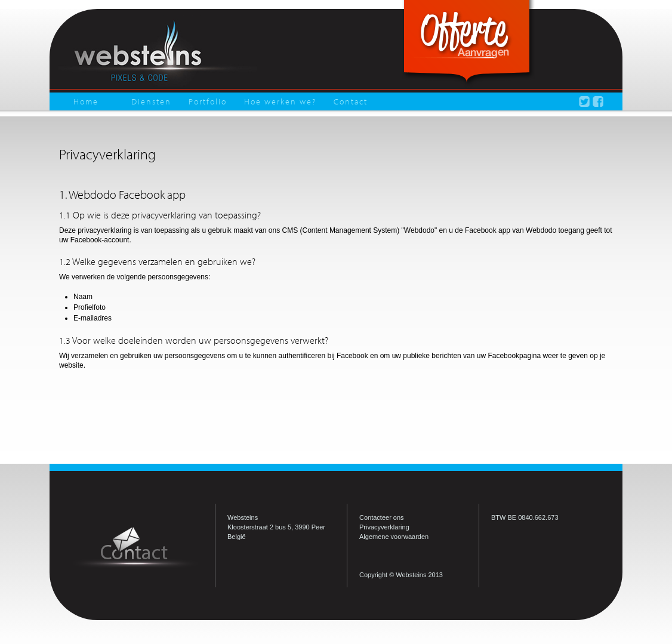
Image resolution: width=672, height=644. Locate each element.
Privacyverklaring (384, 527)
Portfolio (208, 101)
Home (86, 101)
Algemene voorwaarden (394, 537)
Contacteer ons (382, 517)
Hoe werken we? (280, 101)
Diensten (151, 101)
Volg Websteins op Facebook (598, 101)
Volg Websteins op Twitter (584, 101)
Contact (351, 101)
